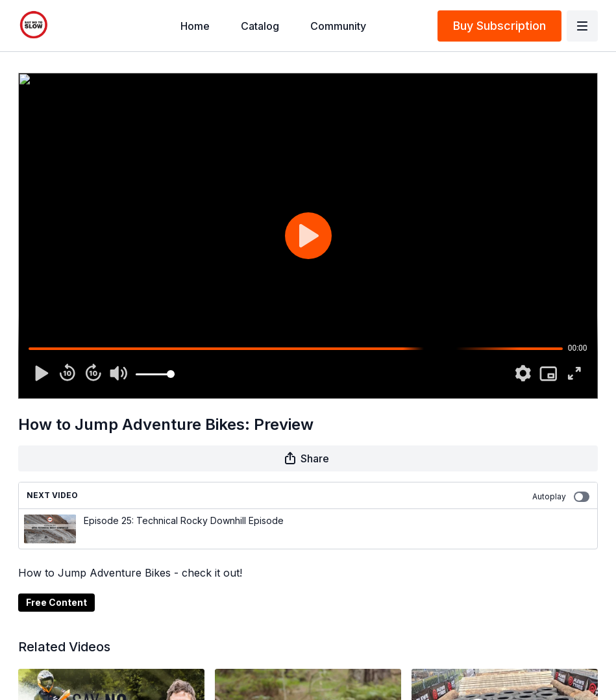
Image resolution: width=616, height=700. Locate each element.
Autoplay (561, 497)
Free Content (56, 602)
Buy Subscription (499, 26)
